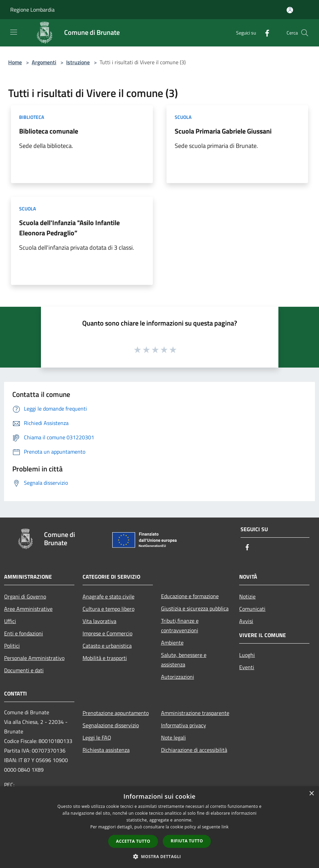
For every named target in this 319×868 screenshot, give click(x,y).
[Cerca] (305, 33)
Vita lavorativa (99, 621)
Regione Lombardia (32, 10)
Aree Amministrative (28, 609)
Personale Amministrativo (34, 658)
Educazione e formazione (190, 596)
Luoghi (247, 655)
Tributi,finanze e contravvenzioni (180, 625)
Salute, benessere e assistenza (184, 660)
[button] (160, 856)
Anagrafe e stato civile (108, 596)
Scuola (183, 117)
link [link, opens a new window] (225, 827)
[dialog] (159, 827)
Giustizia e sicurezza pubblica (195, 608)
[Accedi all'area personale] (290, 10)
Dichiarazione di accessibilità (194, 750)
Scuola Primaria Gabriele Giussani (223, 131)
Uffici (10, 621)
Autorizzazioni (178, 677)
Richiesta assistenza (106, 750)
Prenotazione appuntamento (116, 713)
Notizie (247, 596)
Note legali (173, 738)
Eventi (247, 667)
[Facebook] (264, 33)
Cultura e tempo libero (108, 609)
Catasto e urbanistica (107, 646)
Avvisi (246, 621)
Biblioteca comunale (49, 131)
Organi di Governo (25, 596)
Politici (12, 646)
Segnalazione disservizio (111, 725)
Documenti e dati (24, 670)
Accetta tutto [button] (133, 841)
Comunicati (252, 609)
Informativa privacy (184, 725)
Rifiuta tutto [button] (187, 841)
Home (15, 62)
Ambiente (172, 643)
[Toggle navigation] (14, 32)
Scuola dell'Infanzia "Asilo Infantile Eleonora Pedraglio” (69, 228)
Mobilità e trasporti (105, 658)
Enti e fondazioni (24, 633)
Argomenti (44, 62)
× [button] (311, 794)
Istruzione (78, 62)
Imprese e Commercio (107, 633)
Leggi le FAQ (97, 738)
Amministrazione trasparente (195, 713)
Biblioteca (32, 117)
